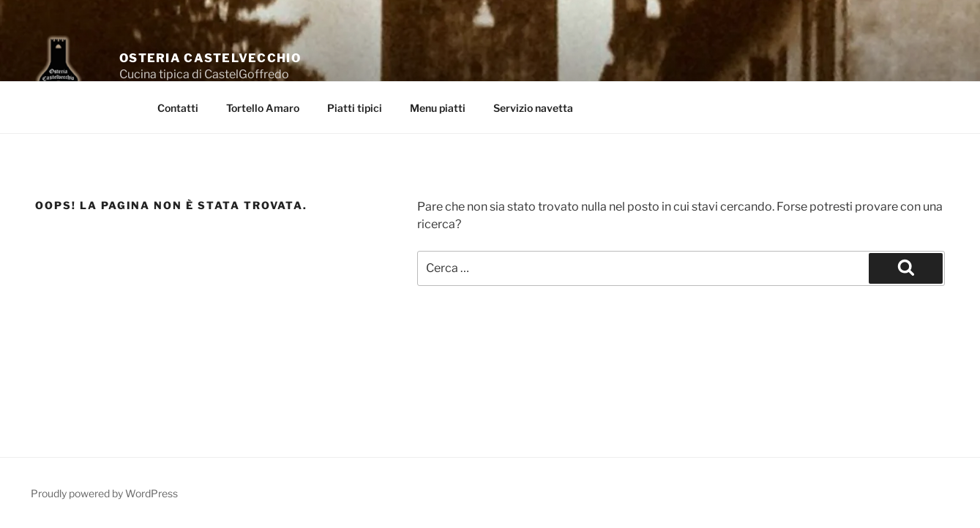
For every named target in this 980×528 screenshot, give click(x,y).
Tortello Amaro (263, 108)
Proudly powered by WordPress (104, 493)
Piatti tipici (355, 108)
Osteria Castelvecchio (210, 58)
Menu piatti (438, 108)
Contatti (178, 108)
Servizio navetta (533, 108)
